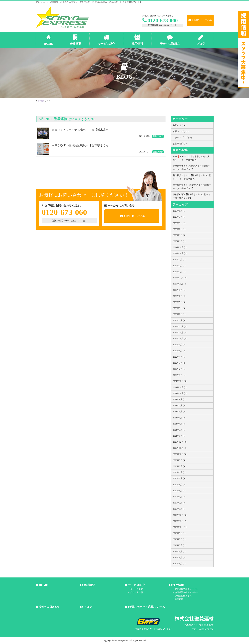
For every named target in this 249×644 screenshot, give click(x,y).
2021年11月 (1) (180, 387)
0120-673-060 (160, 20)
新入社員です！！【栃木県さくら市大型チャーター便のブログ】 (192, 177)
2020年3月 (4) (179, 497)
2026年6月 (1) (179, 211)
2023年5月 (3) (179, 302)
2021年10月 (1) (180, 393)
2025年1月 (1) (179, 241)
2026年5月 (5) (179, 217)
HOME (44, 585)
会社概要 (89, 585)
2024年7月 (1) (179, 260)
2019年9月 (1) (179, 533)
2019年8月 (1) (179, 539)
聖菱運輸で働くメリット (186, 589)
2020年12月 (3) (180, 442)
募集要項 (179, 599)
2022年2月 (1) (179, 369)
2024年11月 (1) (180, 247)
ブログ (88, 607)
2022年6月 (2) (179, 351)
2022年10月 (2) (180, 339)
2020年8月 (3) (179, 466)
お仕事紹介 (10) (180, 144)
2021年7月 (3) (179, 405)
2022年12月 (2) (180, 326)
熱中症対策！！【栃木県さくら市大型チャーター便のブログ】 (192, 187)
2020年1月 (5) (179, 509)
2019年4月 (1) (179, 564)
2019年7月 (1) (179, 545)
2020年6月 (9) (179, 478)
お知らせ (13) (179, 125)
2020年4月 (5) (179, 491)
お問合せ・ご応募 (200, 20)
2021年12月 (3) (180, 381)
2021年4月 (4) (179, 424)
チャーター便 (137, 592)
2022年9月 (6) (179, 345)
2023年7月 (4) (179, 296)
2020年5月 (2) (179, 485)
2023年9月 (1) (179, 290)
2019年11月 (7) (180, 521)
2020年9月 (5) (179, 460)
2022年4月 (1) (179, 357)
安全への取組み (49, 607)
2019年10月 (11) (180, 527)
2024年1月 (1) (179, 272)
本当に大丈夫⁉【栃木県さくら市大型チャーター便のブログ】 (192, 168)
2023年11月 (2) (180, 284)
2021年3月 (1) (179, 430)
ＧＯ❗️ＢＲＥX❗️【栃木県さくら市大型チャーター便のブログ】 (191, 158)
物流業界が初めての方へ (186, 592)
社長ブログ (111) (181, 131)
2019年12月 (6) (180, 515)
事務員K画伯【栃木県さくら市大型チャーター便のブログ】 (192, 196)
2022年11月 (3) (180, 332)
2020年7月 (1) (179, 472)
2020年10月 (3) (180, 454)
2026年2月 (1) (179, 229)
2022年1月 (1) (179, 375)
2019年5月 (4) (179, 558)
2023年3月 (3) (179, 308)
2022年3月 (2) (179, 363)
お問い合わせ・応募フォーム (146, 607)
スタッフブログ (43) (182, 138)
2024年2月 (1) (179, 266)
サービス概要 (137, 589)
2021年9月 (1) (179, 399)
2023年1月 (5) (179, 320)
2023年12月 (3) (180, 278)
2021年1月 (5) (179, 436)
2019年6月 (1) (179, 551)
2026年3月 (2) (179, 223)
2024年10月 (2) (180, 253)
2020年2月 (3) (179, 503)
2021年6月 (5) (179, 411)
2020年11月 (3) (180, 448)
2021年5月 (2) (179, 418)
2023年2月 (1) (179, 314)
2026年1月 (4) (179, 235)
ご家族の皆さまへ (183, 596)
